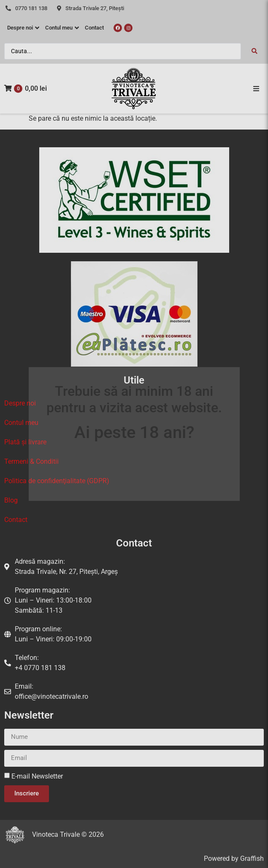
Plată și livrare (25, 442)
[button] (256, 89)
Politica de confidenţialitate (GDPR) (57, 481)
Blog (11, 500)
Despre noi (20, 403)
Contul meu (21, 423)
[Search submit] (254, 51)
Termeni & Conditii (31, 461)
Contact (16, 520)
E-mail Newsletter (37, 776)
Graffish (252, 859)
